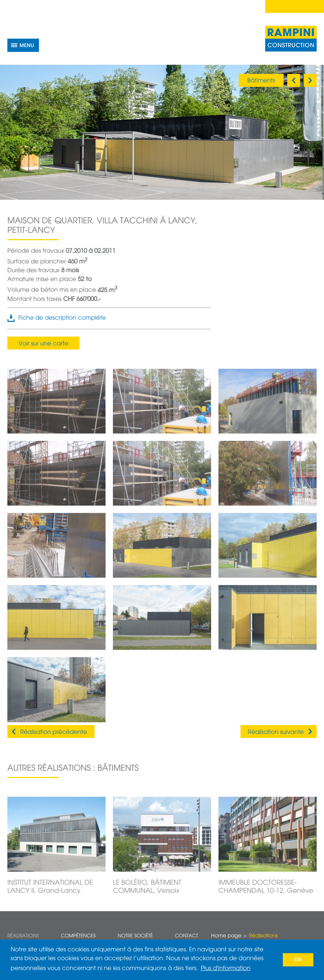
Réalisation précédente (54, 732)
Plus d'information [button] (226, 969)
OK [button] (298, 960)
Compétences (78, 936)
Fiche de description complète (62, 318)
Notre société (135, 936)
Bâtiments (261, 81)
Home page (226, 936)
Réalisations (23, 936)
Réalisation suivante (276, 732)
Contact (187, 936)
